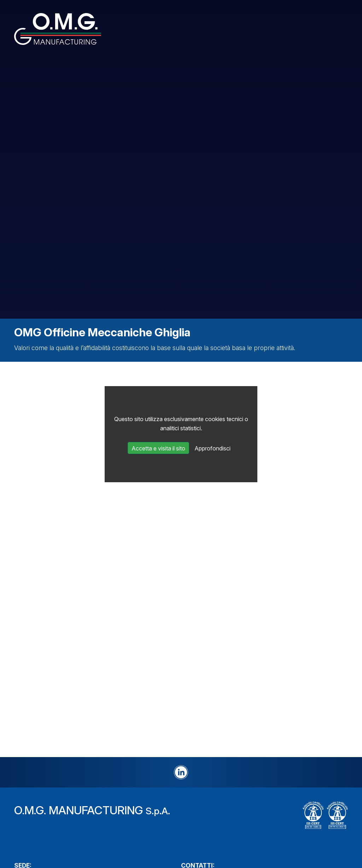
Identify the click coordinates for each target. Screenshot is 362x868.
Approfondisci (212, 448)
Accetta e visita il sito (158, 448)
